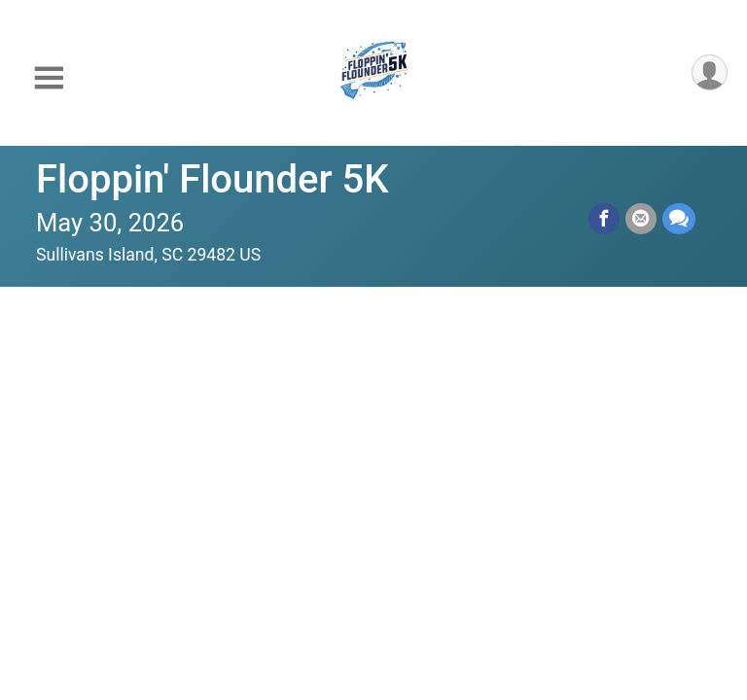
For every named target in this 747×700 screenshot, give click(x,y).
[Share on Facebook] (604, 219)
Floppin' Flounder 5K (213, 179)
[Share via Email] (641, 219)
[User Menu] (710, 72)
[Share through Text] (679, 219)
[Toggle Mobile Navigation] (49, 78)
